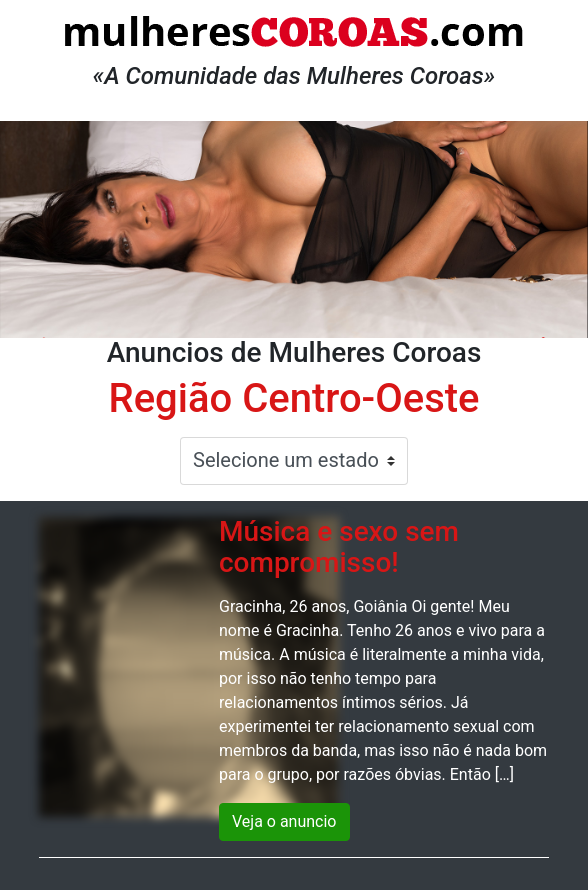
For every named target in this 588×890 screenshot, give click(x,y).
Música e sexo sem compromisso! (339, 547)
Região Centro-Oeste (293, 398)
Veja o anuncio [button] (284, 821)
